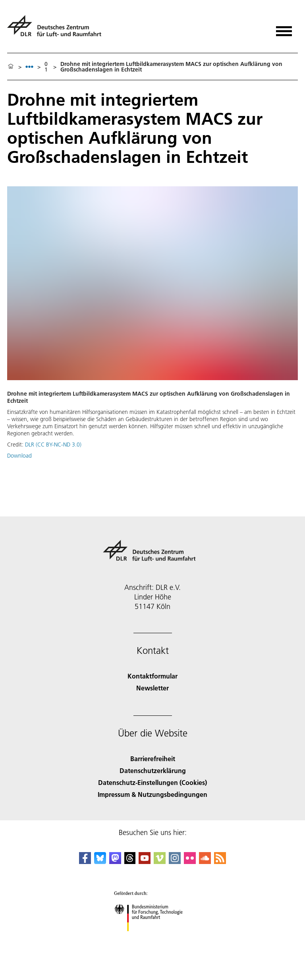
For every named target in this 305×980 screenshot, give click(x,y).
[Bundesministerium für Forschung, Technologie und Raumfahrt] (153, 938)
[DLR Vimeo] (160, 861)
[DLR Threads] (130, 861)
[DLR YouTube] (145, 861)
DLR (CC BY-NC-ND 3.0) (53, 445)
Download (19, 456)
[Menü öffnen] (284, 28)
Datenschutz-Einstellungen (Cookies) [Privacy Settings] (152, 782)
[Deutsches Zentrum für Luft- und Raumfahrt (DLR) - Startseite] (57, 29)
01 (46, 67)
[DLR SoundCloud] (205, 861)
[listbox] (29, 67)
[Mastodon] (115, 861)
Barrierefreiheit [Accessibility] (153, 759)
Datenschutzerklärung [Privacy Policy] (153, 770)
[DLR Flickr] (190, 861)
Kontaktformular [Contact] (152, 676)
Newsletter (152, 688)
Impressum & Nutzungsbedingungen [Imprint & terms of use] (152, 794)
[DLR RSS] (220, 861)
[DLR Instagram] (175, 861)
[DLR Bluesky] (100, 861)
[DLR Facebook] (85, 861)
